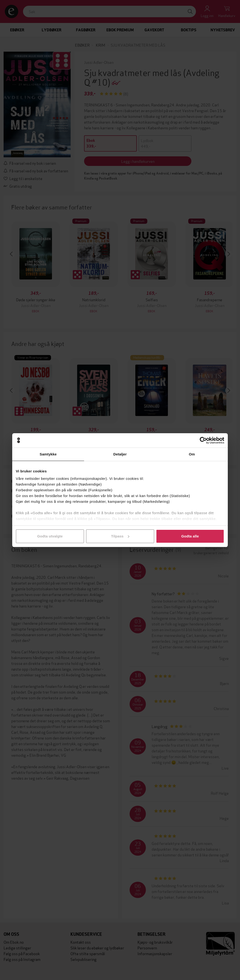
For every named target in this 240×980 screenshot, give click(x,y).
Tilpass (120, 536)
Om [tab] (192, 454)
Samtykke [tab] (48, 454)
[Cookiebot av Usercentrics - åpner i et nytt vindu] (203, 440)
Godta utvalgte (50, 536)
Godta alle (190, 536)
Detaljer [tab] (120, 454)
